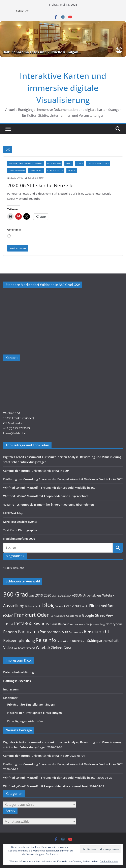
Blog (69, 163)
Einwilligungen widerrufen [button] (25, 721)
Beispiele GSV (54, 163)
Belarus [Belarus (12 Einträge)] (29, 606)
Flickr (80, 163)
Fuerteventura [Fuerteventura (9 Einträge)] (57, 616)
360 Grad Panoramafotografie (25, 163)
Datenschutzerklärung (19, 672)
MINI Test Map (13, 513)
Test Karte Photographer (20, 530)
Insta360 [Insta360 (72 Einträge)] (23, 623)
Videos (72, 170)
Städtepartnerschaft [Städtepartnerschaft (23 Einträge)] (103, 641)
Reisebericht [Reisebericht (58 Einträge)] (97, 632)
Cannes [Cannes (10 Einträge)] (59, 606)
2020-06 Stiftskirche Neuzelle (40, 185)
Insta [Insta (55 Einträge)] (8, 623)
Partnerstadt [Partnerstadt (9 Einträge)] (76, 632)
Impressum (11, 689)
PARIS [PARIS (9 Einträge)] (65, 632)
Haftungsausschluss (17, 681)
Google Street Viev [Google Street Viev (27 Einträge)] (97, 615)
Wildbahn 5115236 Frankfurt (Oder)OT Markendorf (19, 418)
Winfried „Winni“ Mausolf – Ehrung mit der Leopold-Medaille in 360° (50, 488)
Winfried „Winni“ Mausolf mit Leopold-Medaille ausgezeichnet (46, 496)
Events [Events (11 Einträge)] (84, 606)
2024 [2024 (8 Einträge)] (69, 596)
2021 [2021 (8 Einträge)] (54, 596)
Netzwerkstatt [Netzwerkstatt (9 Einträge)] (77, 624)
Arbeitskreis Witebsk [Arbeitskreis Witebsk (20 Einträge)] (99, 595)
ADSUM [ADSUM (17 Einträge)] (77, 595)
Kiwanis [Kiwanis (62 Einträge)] (41, 623)
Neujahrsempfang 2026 (19, 539)
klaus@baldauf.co (15, 433)
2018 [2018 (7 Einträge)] (32, 596)
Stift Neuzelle (55, 170)
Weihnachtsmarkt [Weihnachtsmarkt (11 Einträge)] (24, 648)
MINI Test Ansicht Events (20, 522)
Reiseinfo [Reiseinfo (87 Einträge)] (46, 640)
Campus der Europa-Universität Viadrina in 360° (36, 471)
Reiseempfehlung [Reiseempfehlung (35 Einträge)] (19, 640)
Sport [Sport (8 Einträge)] (83, 641)
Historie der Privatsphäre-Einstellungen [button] (35, 713)
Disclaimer (10, 698)
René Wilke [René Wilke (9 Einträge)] (63, 641)
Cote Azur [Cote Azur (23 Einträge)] (72, 606)
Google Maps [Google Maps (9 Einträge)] (74, 616)
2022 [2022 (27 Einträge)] (62, 595)
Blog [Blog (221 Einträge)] (48, 605)
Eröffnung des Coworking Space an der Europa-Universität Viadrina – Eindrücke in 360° (63, 479)
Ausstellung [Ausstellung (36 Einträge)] (14, 606)
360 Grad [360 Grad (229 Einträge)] (16, 594)
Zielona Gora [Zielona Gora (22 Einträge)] (61, 648)
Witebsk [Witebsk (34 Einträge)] (43, 648)
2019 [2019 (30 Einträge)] (39, 595)
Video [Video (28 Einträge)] (8, 648)
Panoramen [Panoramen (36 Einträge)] (50, 632)
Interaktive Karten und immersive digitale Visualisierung (63, 88)
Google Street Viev (98, 163)
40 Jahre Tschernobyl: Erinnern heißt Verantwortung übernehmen (49, 505)
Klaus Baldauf (36, 178)
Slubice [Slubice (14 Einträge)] (75, 641)
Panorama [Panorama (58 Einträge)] (28, 632)
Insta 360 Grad (17, 170)
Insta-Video (36, 170)
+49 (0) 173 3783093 (17, 428)
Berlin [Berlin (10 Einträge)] (38, 606)
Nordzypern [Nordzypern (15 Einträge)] (114, 624)
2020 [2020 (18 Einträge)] (48, 595)
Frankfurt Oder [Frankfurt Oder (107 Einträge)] (31, 615)
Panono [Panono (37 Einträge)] (10, 632)
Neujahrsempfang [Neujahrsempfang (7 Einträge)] (95, 624)
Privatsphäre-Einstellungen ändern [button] (31, 704)
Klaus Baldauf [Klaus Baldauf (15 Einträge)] (59, 624)
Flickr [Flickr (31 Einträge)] (94, 606)
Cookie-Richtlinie (109, 861)
